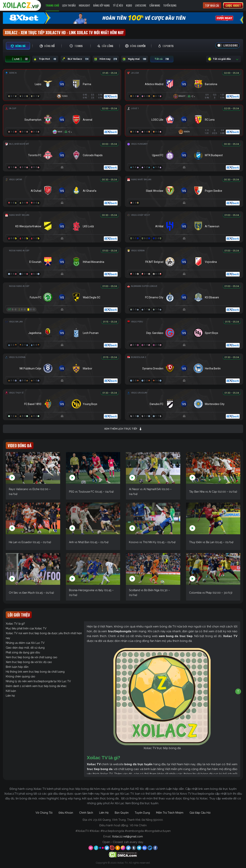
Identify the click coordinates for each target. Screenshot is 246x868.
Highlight (84, 5)
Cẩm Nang (155, 5)
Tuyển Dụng (170, 5)
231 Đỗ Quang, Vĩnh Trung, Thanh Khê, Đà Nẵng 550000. (128, 820)
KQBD (129, 5)
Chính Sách (86, 813)
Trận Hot (45, 59)
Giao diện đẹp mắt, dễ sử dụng (25, 648)
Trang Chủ (52, 5)
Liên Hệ (104, 813)
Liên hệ (10, 696)
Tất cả (162, 59)
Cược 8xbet (233, 5)
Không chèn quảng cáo (20, 676)
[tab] (18, 46)
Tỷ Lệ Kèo (118, 5)
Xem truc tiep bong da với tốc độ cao (29, 662)
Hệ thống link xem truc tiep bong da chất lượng (35, 672)
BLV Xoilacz (75, 59)
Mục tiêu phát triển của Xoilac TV (26, 628)
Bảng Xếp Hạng (101, 5)
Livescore (141, 5)
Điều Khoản (66, 813)
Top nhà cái (212, 5)
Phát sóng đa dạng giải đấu (23, 652)
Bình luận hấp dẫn (17, 667)
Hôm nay (106, 59)
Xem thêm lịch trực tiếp (123, 429)
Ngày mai (135, 59)
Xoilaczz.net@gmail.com (127, 836)
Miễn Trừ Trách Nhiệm (170, 813)
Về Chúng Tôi (44, 813)
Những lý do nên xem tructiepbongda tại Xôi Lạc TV (38, 681)
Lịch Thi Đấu (69, 5)
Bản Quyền (122, 813)
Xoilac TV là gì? (15, 624)
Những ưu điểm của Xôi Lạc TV (25, 643)
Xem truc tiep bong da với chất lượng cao (32, 657)
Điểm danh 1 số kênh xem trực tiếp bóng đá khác (36, 686)
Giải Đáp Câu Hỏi (200, 813)
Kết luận (11, 691)
